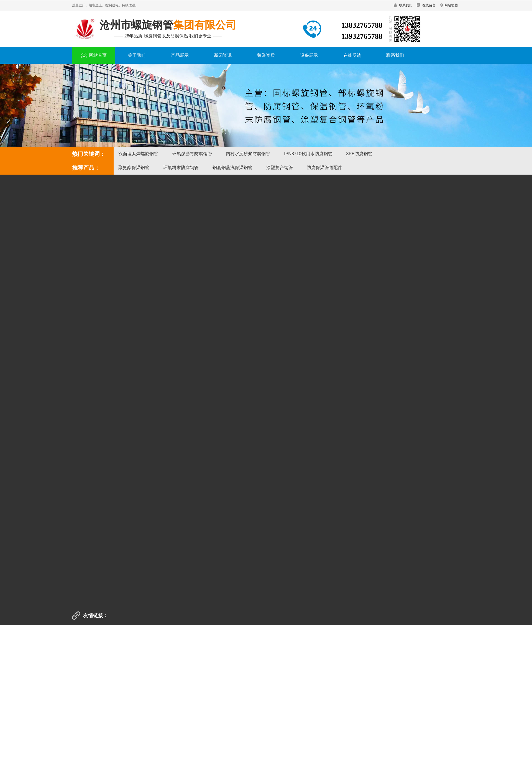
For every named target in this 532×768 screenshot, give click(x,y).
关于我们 (137, 55)
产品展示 (180, 55)
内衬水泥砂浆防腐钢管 (248, 154)
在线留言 (429, 5)
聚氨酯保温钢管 (134, 168)
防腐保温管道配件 (324, 168)
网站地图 (451, 5)
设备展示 (309, 55)
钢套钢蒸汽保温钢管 (232, 168)
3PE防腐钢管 (359, 154)
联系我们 (406, 5)
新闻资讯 (223, 55)
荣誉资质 (266, 55)
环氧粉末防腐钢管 (181, 168)
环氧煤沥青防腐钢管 (192, 154)
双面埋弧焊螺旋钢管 (138, 154)
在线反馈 (352, 55)
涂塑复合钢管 (280, 168)
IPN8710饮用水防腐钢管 (308, 154)
